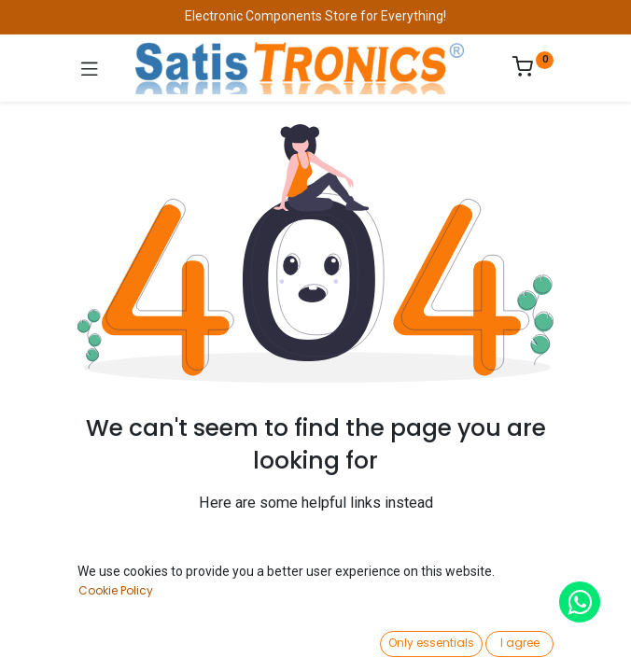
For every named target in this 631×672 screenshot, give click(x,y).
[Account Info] (570, 640)
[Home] (62, 640)
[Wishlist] (443, 639)
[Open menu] (315, 645)
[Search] (188, 640)
